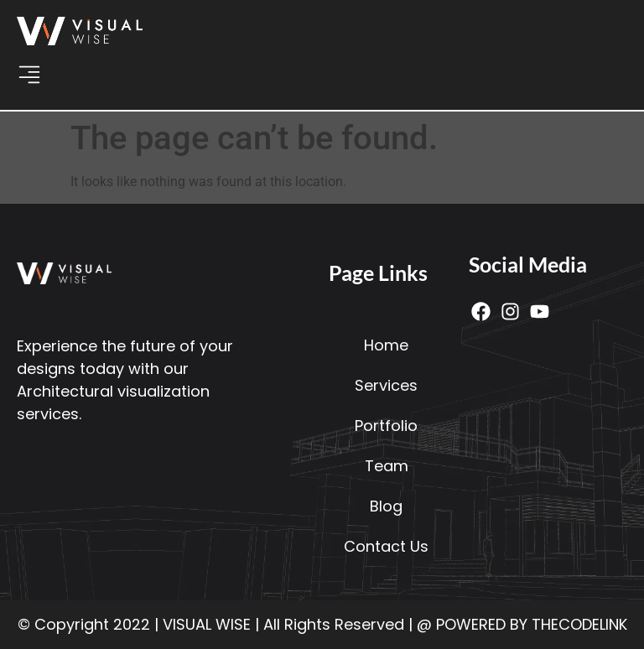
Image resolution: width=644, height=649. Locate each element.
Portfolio (386, 426)
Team (387, 466)
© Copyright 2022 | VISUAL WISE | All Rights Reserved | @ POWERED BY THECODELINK (322, 624)
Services (386, 385)
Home (386, 345)
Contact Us (386, 546)
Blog (386, 506)
